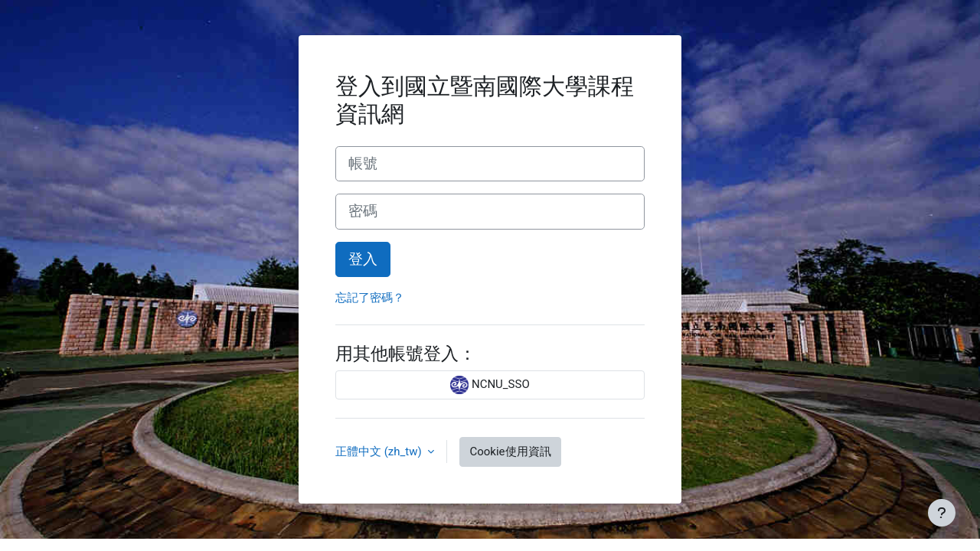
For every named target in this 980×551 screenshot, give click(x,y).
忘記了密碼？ (370, 298)
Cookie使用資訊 (510, 452)
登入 (363, 259)
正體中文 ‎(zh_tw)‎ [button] (380, 452)
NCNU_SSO (490, 385)
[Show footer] (942, 513)
